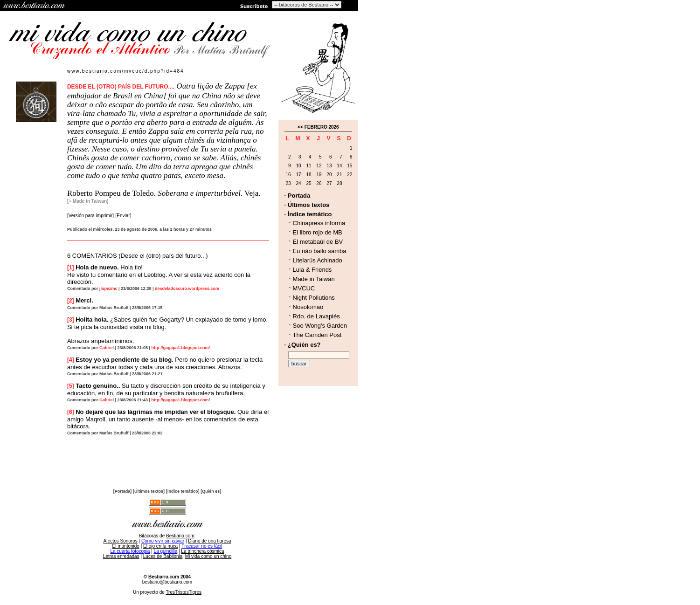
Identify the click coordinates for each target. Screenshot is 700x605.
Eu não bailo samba (320, 251)
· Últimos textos (307, 205)
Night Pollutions (314, 298)
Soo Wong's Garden (320, 326)
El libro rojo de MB (318, 232)
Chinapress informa (319, 223)
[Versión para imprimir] (90, 216)
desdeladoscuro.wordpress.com (187, 289)
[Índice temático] (183, 491)
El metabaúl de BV (318, 242)
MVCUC (304, 288)
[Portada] (123, 491)
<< (300, 127)
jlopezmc (108, 289)
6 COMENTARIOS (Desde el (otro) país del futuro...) (138, 256)
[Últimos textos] (149, 491)
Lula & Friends (312, 270)
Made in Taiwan (314, 279)
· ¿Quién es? (303, 345)
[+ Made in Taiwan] (88, 201)
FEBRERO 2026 (322, 127)
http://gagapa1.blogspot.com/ (181, 348)
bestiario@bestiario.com (167, 582)
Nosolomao (308, 307)
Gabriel (107, 348)
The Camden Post (317, 335)
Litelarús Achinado (318, 260)
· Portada (298, 196)
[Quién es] (211, 491)
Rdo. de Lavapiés (316, 316)
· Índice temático (308, 214)
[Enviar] (124, 216)
